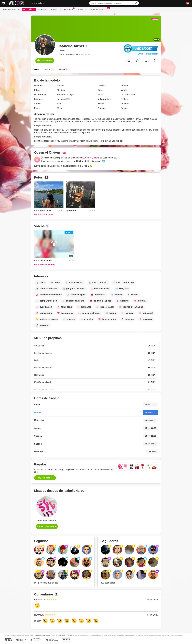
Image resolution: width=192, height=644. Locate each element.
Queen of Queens (91, 158)
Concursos (81, 9)
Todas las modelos (11, 9)
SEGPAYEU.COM (68, 635)
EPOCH (58, 635)
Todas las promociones (63, 9)
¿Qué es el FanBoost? (148, 54)
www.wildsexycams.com (42, 635)
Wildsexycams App (99, 9)
